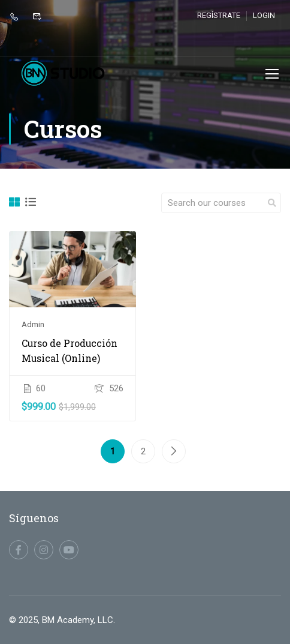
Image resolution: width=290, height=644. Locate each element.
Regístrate (219, 15)
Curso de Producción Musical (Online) (70, 352)
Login (264, 15)
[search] (272, 203)
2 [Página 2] (143, 453)
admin (33, 325)
